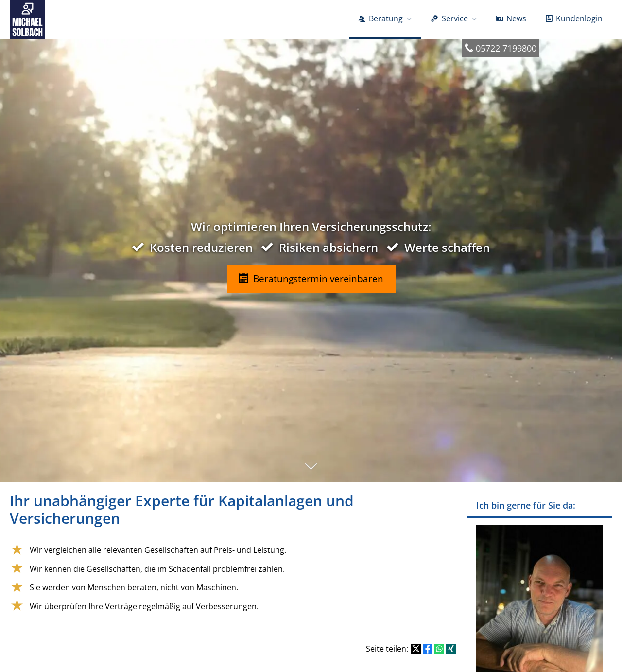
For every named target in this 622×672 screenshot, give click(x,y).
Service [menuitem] (449, 18)
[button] (311, 471)
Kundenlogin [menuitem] (574, 18)
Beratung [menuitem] (381, 18)
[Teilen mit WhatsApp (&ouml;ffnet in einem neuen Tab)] (439, 649)
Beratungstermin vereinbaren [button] (311, 279)
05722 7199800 (506, 48)
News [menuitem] (511, 18)
